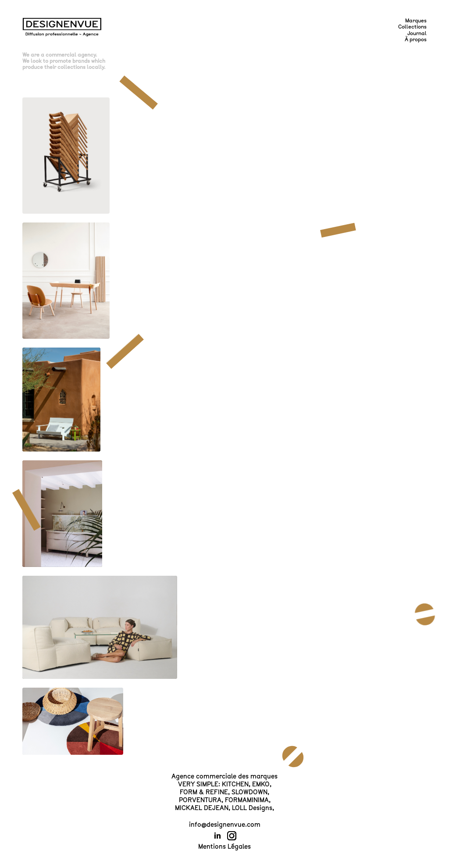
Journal (417, 33)
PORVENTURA (200, 800)
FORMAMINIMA (247, 800)
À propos (416, 39)
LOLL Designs (252, 808)
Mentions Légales (224, 846)
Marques (416, 21)
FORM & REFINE (204, 792)
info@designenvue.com (225, 825)
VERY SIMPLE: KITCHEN (213, 784)
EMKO (261, 784)
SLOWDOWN (249, 792)
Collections (412, 27)
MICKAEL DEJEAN (202, 808)
